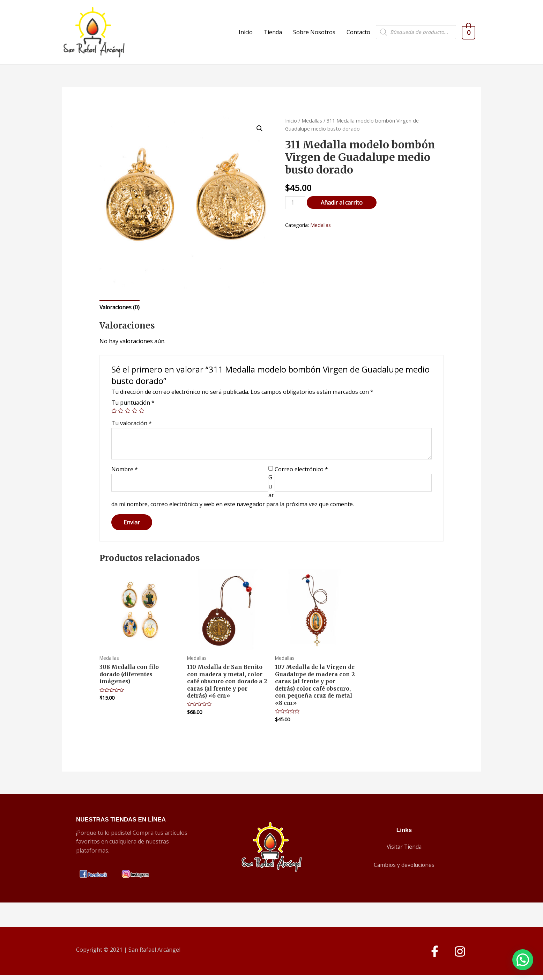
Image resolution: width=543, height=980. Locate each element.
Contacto (362, 34)
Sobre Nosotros (318, 34)
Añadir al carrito (342, 206)
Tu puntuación (133, 406)
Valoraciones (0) (120, 311)
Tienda (276, 34)
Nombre (125, 473)
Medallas (312, 124)
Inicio (249, 34)
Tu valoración (132, 427)
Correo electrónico (301, 473)
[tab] (120, 311)
